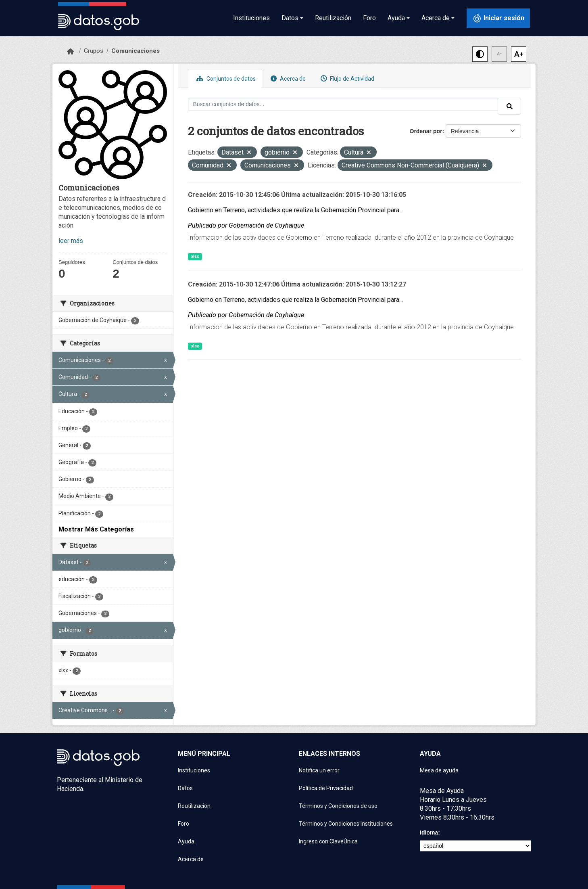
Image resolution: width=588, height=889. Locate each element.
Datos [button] (290, 18)
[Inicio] (70, 52)
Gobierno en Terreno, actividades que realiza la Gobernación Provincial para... (295, 210)
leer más (71, 241)
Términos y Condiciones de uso (338, 806)
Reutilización (333, 18)
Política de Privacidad (326, 788)
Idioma (429, 833)
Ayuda (186, 841)
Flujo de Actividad (346, 78)
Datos (185, 788)
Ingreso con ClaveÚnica (328, 841)
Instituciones (251, 18)
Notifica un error (319, 770)
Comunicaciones (136, 51)
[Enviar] (509, 106)
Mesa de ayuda (439, 770)
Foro (369, 18)
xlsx (195, 256)
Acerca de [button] (436, 18)
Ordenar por (426, 131)
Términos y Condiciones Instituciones (346, 824)
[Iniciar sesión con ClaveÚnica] (498, 18)
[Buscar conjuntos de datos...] (343, 104)
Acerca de (287, 78)
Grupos (94, 51)
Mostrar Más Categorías (96, 529)
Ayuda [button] (396, 18)
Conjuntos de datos (225, 78)
